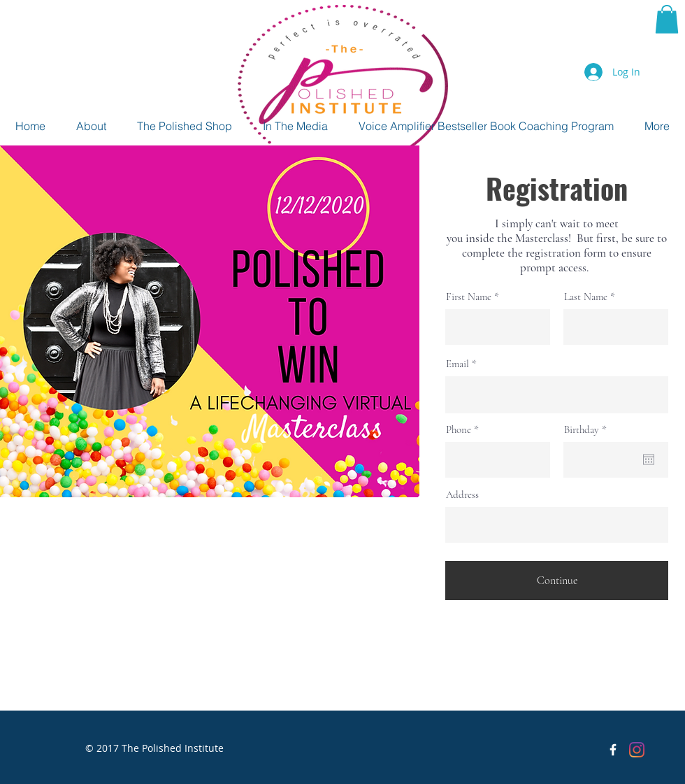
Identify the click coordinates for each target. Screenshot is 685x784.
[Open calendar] (649, 459)
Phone (459, 430)
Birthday (588, 430)
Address (462, 495)
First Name (469, 297)
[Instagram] (637, 750)
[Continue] (557, 580)
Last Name (586, 297)
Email (457, 364)
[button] (667, 19)
